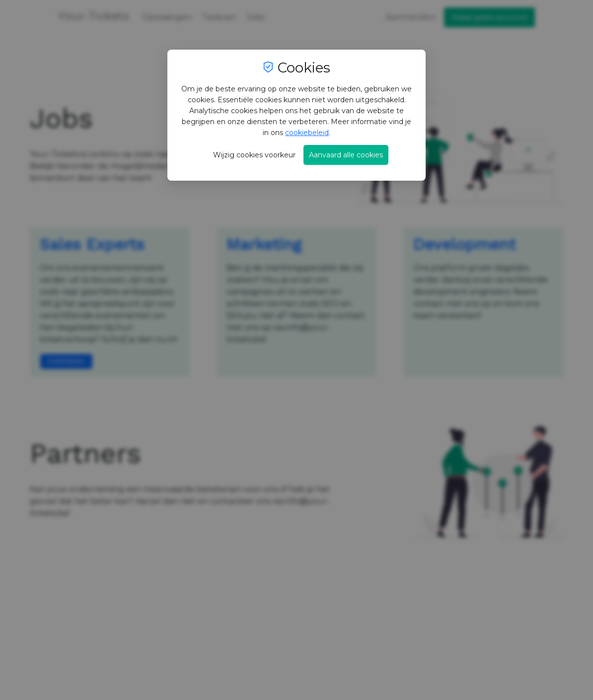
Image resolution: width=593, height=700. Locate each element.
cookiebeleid (307, 133)
